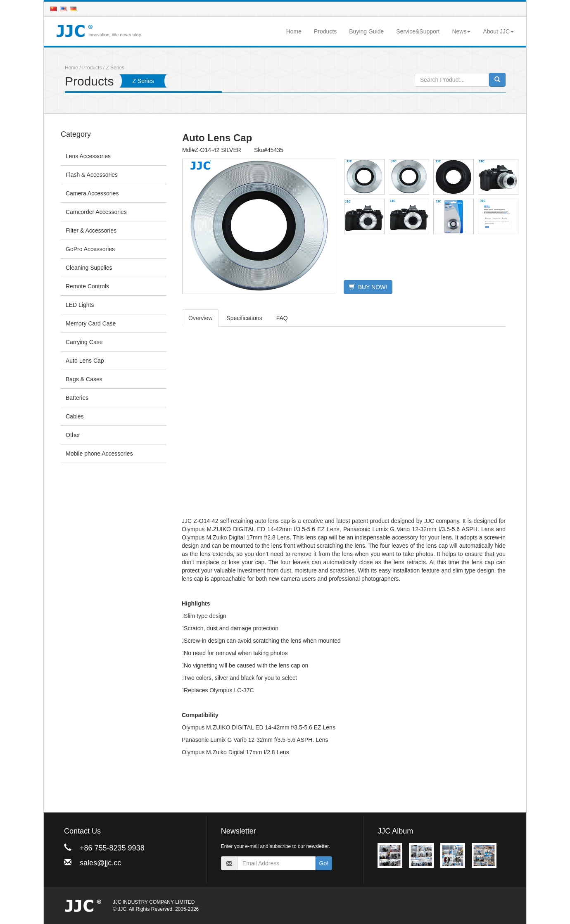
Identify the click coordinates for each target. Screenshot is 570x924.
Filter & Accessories (91, 230)
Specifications (244, 318)
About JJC (498, 31)
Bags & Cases (84, 379)
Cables (75, 416)
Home (294, 31)
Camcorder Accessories (96, 212)
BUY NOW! (368, 287)
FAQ (282, 318)
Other (73, 435)
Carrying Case (84, 342)
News (461, 31)
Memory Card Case (91, 323)
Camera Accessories (92, 193)
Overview (200, 318)
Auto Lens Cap (85, 361)
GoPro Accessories (90, 249)
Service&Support (418, 31)
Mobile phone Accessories (99, 454)
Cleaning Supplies (89, 268)
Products (325, 31)
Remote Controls (87, 286)
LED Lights (80, 305)
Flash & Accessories (92, 175)
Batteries (77, 398)
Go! (324, 863)
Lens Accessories (88, 156)
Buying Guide (366, 31)
